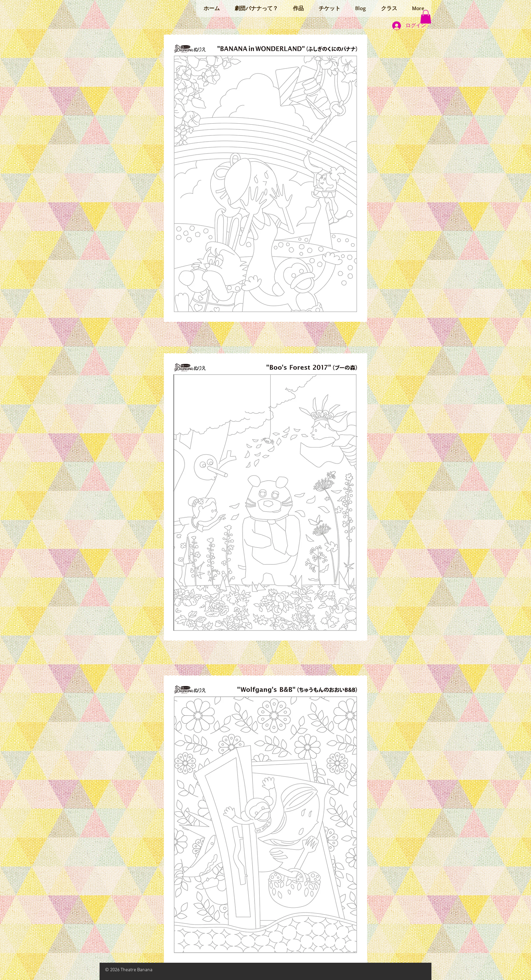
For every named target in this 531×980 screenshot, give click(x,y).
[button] (426, 17)
